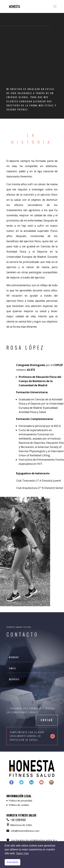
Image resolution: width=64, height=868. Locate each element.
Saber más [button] (22, 853)
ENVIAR (47, 720)
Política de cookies (19, 805)
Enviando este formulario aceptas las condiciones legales (31, 710)
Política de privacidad (20, 800)
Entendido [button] (12, 862)
